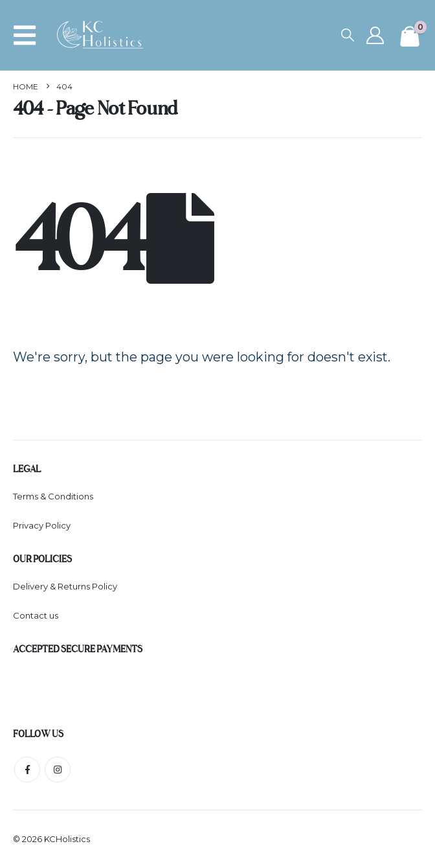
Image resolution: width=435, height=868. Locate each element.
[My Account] (375, 35)
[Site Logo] (104, 35)
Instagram (58, 770)
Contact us (36, 615)
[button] (28, 35)
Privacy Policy (42, 525)
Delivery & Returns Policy (65, 586)
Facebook (27, 770)
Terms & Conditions (53, 496)
